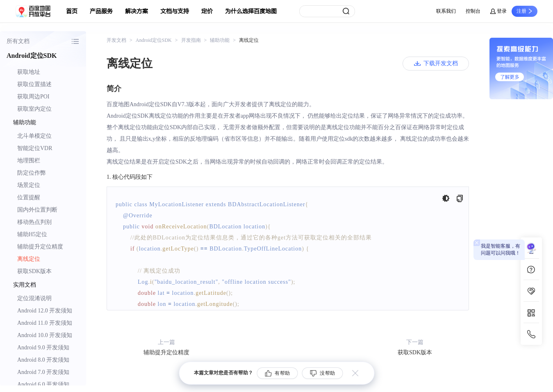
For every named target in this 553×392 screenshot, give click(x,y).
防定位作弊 (32, 173)
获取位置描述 (34, 84)
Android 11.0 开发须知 (45, 323)
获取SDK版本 (34, 271)
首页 (72, 11)
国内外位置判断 (37, 210)
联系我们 (446, 11)
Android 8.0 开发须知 (43, 360)
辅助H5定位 (32, 234)
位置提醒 (29, 197)
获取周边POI (33, 97)
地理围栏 (29, 161)
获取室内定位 (34, 109)
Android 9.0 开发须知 (43, 348)
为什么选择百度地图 (251, 11)
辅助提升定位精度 (40, 247)
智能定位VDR (35, 148)
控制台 (473, 11)
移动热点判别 (34, 222)
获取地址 (29, 72)
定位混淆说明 (34, 298)
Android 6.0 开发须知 (43, 384)
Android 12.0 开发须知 (45, 311)
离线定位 (29, 259)
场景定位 (29, 185)
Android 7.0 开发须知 (43, 372)
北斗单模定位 (34, 136)
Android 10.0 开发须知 (45, 335)
